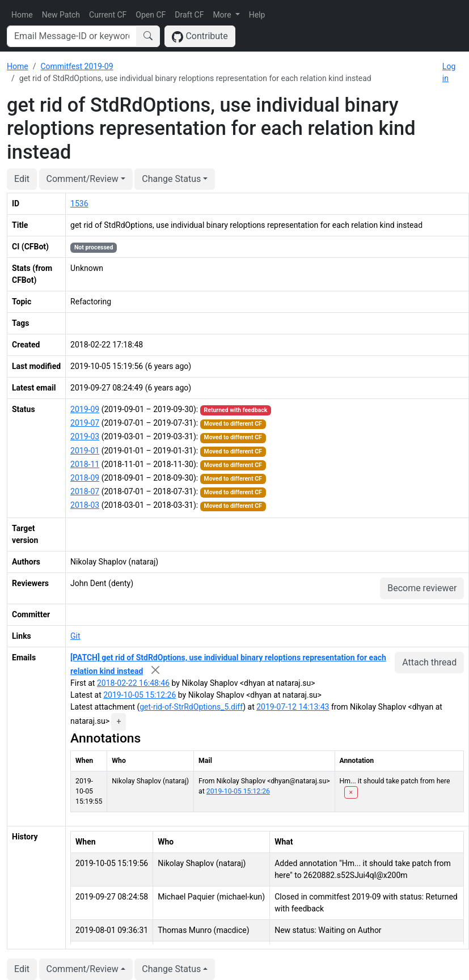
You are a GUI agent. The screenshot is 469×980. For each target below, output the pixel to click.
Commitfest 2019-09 (77, 66)
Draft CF (189, 15)
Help (257, 15)
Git (75, 636)
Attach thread (429, 662)
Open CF (151, 15)
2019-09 (85, 409)
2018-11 (85, 464)
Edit (22, 179)
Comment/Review (83, 179)
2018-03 (85, 505)
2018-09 (85, 478)
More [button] (223, 15)
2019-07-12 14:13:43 (293, 707)
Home (22, 15)
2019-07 (85, 423)
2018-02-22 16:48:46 (133, 683)
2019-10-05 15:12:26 (140, 695)
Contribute (200, 37)
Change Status (171, 179)
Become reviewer (422, 588)
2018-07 (85, 491)
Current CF (108, 15)
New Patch (61, 15)
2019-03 (85, 436)
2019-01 (85, 451)
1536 (79, 203)
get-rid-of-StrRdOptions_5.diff (191, 707)
